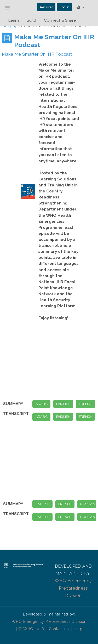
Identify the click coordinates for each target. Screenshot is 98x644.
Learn (14, 20)
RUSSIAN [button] (88, 504)
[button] (80, 7)
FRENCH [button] (86, 404)
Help (78, 629)
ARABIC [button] (42, 404)
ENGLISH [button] (63, 404)
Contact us (59, 629)
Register (46, 7)
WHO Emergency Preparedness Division (73, 588)
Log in (64, 7)
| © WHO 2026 (31, 629)
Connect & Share (60, 20)
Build (31, 20)
